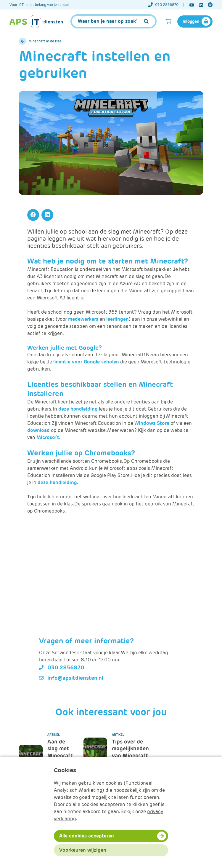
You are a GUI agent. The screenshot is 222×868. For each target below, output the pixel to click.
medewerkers (83, 319)
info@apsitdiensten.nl (75, 678)
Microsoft (48, 437)
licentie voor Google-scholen (86, 362)
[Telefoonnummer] (166, 5)
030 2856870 (66, 667)
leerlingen (118, 319)
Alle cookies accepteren (87, 836)
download (38, 430)
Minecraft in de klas (45, 41)
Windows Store (152, 423)
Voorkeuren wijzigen (83, 850)
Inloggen (191, 21)
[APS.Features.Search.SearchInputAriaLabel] (114, 21)
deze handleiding (78, 409)
